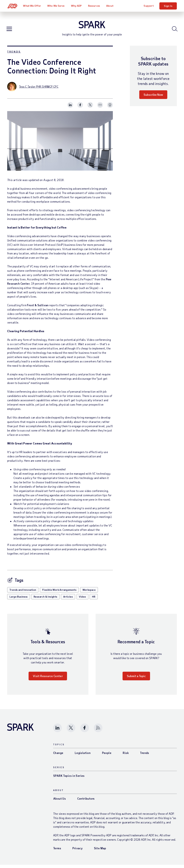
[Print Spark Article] (110, 108)
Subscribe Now (153, 98)
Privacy (77, 851)
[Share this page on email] (100, 108)
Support (149, 6)
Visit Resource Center (48, 679)
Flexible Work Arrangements (59, 593)
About (110, 6)
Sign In (168, 6)
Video (82, 600)
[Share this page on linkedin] (70, 108)
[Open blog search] (174, 30)
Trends (14, 55)
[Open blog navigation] (10, 31)
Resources (94, 6)
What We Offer (32, 6)
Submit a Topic (136, 679)
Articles (68, 600)
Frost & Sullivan (38, 308)
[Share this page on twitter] (90, 108)
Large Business (19, 600)
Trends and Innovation (23, 593)
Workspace (89, 593)
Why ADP (77, 6)
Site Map (100, 851)
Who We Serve (56, 6)
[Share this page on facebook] (80, 108)
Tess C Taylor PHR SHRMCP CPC (39, 90)
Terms (57, 851)
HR (94, 600)
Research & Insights (45, 600)
